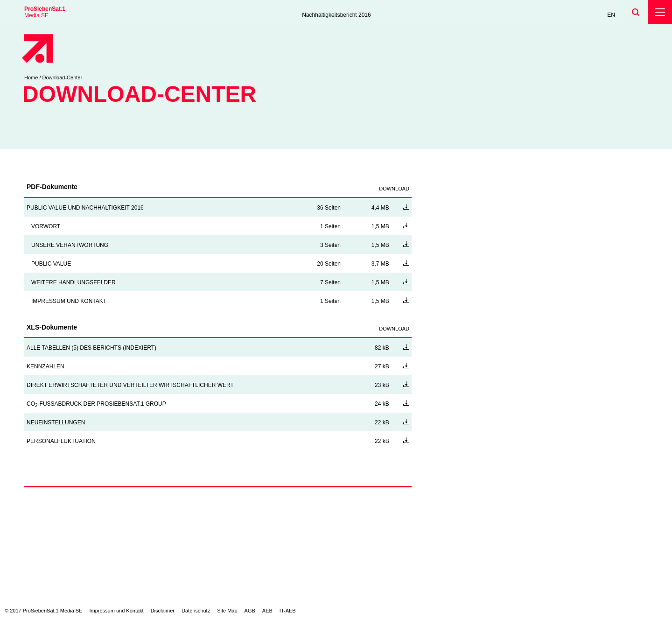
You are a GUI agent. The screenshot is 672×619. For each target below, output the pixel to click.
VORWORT (46, 226)
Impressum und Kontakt (117, 611)
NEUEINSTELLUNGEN (56, 422)
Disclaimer (163, 611)
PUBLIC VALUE (51, 264)
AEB (267, 611)
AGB (250, 611)
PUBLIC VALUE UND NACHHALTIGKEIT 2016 (85, 208)
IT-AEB (288, 611)
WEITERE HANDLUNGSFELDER (73, 282)
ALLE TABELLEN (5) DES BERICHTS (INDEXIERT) (91, 348)
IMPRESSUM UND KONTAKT (69, 301)
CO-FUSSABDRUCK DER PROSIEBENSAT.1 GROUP (96, 404)
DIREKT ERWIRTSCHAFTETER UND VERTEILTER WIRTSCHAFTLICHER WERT (130, 385)
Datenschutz (196, 611)
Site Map (227, 611)
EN (611, 15)
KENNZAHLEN (45, 366)
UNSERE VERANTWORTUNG (70, 245)
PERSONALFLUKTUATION (61, 441)
